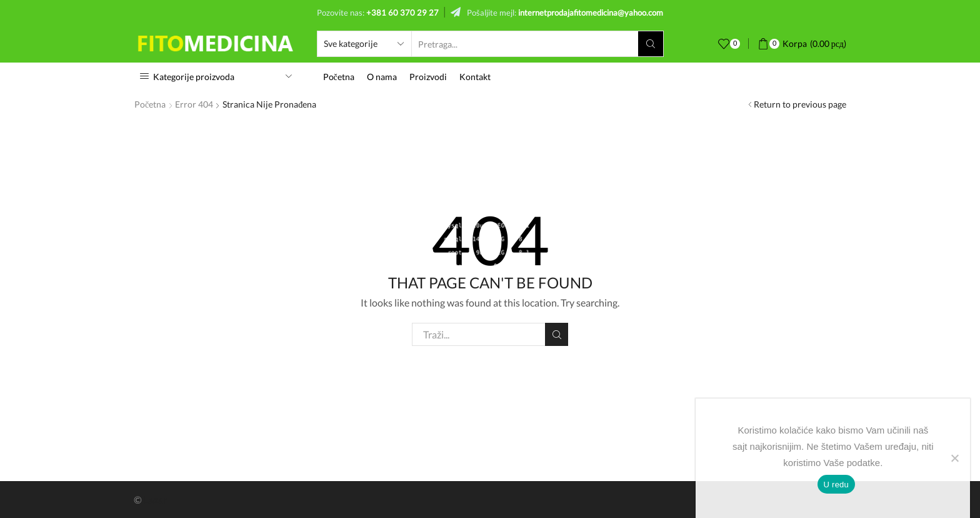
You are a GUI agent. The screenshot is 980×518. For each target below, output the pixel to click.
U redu (837, 485)
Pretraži (557, 335)
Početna (339, 77)
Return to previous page (800, 104)
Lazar (155, 500)
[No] (954, 458)
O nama (382, 77)
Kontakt (475, 77)
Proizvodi (428, 77)
